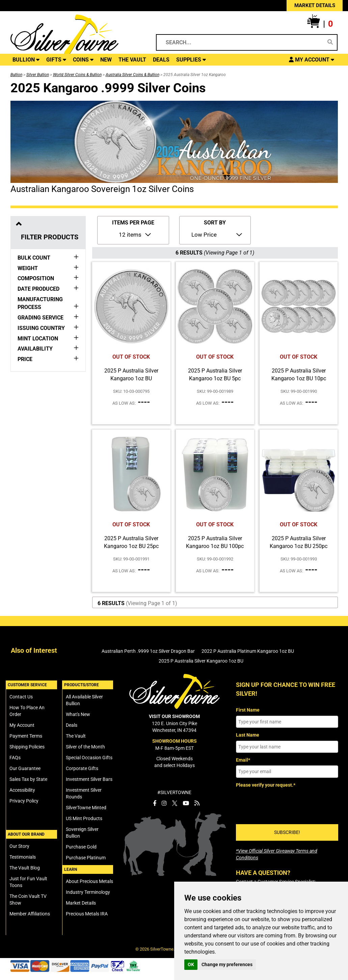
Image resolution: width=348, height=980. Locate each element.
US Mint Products (84, 818)
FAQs (15, 758)
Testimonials (23, 857)
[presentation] (287, 804)
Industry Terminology (88, 892)
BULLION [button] (26, 60)
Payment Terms (26, 736)
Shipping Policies (27, 747)
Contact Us (21, 697)
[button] (320, 24)
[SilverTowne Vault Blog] (197, 803)
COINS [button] (83, 60)
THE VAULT (132, 60)
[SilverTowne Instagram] (164, 803)
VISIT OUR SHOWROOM (174, 716)
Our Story (19, 846)
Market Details (81, 903)
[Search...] (242, 42)
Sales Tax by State (28, 779)
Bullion (16, 75)
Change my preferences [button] (227, 964)
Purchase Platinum (86, 858)
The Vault (76, 736)
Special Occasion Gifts (89, 758)
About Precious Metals (89, 881)
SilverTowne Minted (86, 808)
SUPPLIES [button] (191, 60)
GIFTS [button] (56, 60)
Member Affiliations (30, 914)
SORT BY (215, 223)
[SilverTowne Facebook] (155, 803)
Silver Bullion (38, 75)
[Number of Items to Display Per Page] (134, 234)
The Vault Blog (25, 868)
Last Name (248, 735)
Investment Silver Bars (89, 779)
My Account (22, 725)
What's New (78, 714)
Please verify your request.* (266, 785)
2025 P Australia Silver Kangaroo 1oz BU (201, 661)
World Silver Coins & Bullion (77, 75)
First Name (248, 710)
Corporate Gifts (82, 768)
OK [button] (191, 964)
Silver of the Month (85, 747)
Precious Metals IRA (87, 914)
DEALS (161, 60)
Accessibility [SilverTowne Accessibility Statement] (22, 790)
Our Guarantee (25, 768)
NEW (106, 60)
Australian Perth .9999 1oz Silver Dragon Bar (148, 651)
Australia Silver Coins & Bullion (132, 75)
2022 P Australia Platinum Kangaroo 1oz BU (248, 651)
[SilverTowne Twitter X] (175, 803)
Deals (72, 725)
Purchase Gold (81, 847)
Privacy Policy (24, 801)
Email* (243, 760)
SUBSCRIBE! (287, 832)
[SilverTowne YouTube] (186, 803)
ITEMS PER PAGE (133, 223)
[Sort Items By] (216, 234)
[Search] (330, 42)
